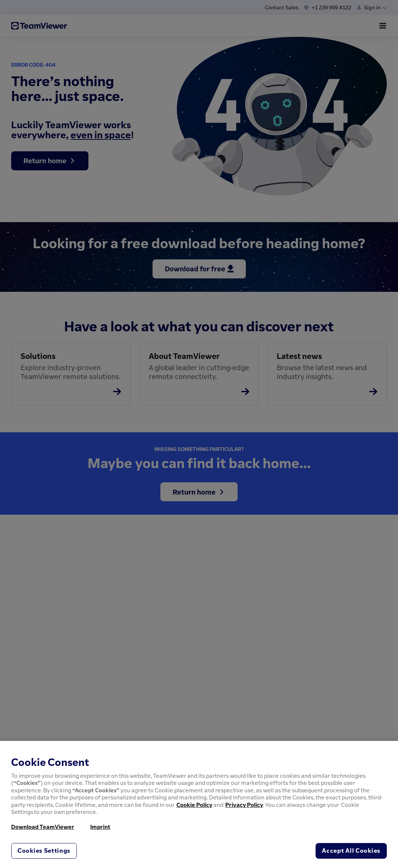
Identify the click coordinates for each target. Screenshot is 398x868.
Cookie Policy (194, 805)
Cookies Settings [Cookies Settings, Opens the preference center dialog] (44, 850)
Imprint (100, 827)
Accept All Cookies (351, 850)
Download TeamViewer (43, 827)
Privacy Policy (244, 805)
